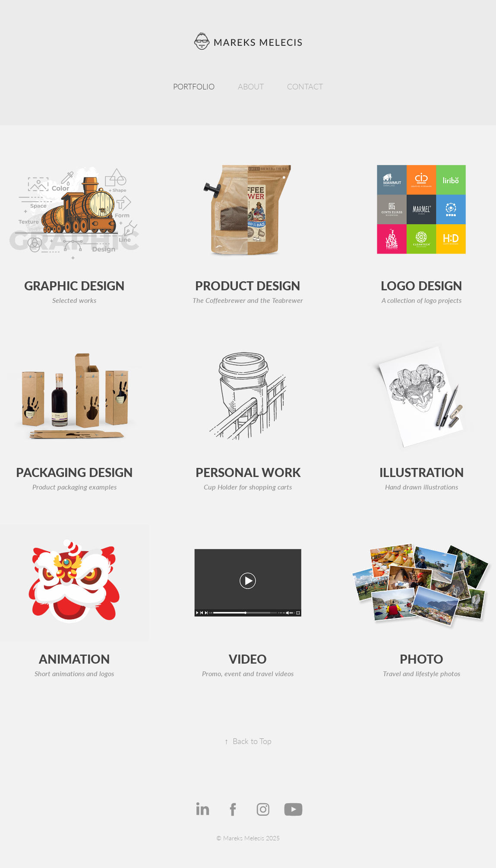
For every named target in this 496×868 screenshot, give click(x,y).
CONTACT (305, 86)
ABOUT (251, 86)
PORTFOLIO (194, 86)
